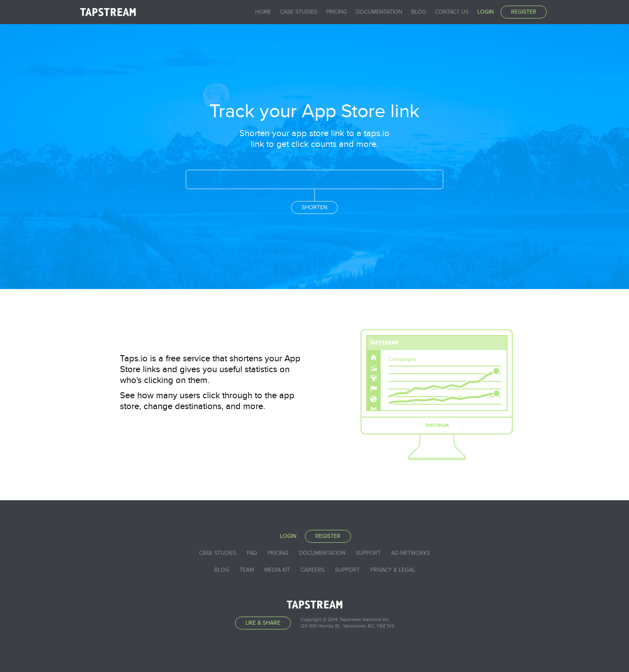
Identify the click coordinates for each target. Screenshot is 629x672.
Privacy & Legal (393, 570)
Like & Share (263, 623)
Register (524, 12)
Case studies (299, 12)
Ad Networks (411, 553)
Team (247, 570)
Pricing (337, 12)
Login (486, 12)
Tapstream (108, 12)
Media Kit (277, 570)
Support (368, 553)
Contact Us (452, 12)
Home (263, 12)
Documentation (379, 12)
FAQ (252, 553)
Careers (312, 570)
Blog (419, 12)
